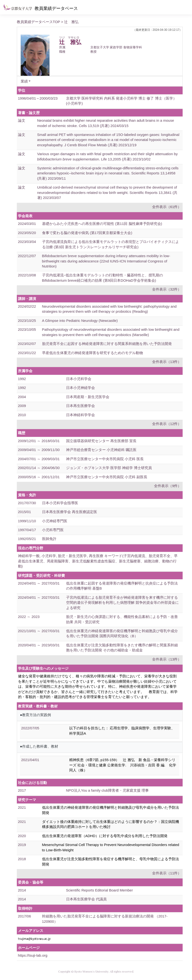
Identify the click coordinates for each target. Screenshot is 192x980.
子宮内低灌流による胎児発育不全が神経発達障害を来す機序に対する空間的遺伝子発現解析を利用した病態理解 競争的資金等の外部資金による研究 (122, 603)
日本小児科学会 (79, 379)
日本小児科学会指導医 (60, 503)
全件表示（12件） (167, 424)
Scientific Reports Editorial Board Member (99, 890)
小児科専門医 (53, 530)
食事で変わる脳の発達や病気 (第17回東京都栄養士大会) (87, 233)
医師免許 (49, 539)
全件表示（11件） (167, 873)
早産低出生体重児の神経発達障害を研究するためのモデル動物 (93, 353)
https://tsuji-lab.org (33, 955)
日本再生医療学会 (81, 406)
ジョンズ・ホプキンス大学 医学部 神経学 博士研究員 (109, 468)
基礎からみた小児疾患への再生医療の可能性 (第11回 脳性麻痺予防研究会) (102, 224)
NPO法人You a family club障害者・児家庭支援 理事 (108, 790)
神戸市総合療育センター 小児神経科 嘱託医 (101, 450)
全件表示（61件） (167, 207)
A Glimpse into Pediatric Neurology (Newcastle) (80, 321)
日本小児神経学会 (81, 388)
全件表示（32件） (167, 289)
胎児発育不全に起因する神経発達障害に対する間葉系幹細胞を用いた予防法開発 (107, 344)
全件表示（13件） (167, 362)
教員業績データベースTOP (38, 22)
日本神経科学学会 (81, 415)
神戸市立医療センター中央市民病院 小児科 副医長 (107, 477)
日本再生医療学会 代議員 (86, 899)
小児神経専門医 (55, 521)
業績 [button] (24, 81)
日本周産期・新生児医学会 (88, 397)
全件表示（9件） (168, 486)
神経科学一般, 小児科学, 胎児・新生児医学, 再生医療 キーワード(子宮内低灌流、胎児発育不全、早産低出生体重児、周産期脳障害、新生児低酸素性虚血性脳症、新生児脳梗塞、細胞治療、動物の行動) (98, 561)
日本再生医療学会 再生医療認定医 (70, 512)
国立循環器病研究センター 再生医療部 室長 (101, 441)
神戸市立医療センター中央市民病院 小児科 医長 (105, 459)
